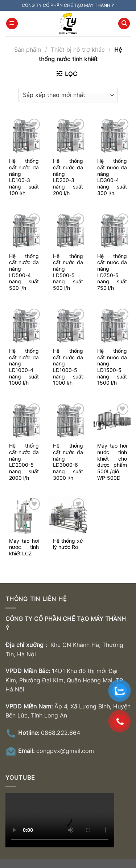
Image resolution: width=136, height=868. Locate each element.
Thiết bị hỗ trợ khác (78, 50)
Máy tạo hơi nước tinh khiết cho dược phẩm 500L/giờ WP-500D (112, 462)
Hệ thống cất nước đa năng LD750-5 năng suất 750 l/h (112, 272)
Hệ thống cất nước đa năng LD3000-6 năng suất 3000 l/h (68, 462)
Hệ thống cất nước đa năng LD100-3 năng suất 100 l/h (24, 177)
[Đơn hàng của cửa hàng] (68, 95)
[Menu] (12, 24)
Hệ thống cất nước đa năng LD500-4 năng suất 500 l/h (24, 272)
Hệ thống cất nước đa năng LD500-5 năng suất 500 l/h (68, 272)
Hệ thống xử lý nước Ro (68, 544)
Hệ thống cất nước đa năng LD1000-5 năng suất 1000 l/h (68, 367)
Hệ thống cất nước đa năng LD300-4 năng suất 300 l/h (112, 177)
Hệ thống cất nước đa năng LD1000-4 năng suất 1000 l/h (24, 367)
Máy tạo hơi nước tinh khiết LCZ (24, 547)
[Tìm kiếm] (124, 24)
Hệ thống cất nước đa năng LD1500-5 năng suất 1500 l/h (112, 367)
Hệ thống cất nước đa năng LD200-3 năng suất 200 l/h (68, 177)
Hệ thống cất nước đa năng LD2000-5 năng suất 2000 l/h (24, 462)
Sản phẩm (28, 50)
